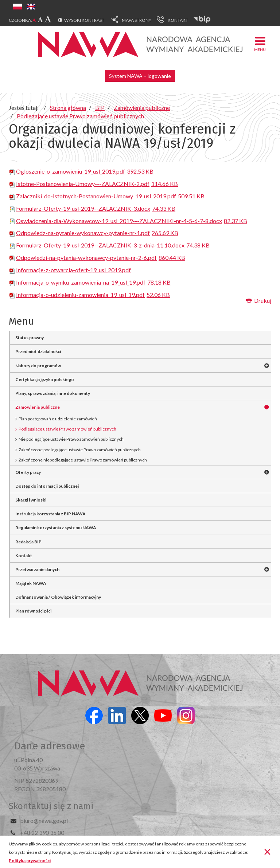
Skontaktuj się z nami (51, 806)
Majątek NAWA (31, 583)
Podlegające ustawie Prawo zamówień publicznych (67, 429)
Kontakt (24, 556)
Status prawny (30, 338)
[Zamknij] (267, 851)
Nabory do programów (38, 366)
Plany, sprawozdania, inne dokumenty (53, 393)
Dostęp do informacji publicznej (47, 486)
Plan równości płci (33, 611)
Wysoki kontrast (84, 20)
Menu (260, 43)
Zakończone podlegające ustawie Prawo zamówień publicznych (80, 450)
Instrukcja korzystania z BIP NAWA (50, 514)
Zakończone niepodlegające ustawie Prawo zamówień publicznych (83, 460)
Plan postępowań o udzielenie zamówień (58, 419)
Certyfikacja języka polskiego (45, 379)
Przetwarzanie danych (37, 569)
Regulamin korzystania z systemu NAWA (56, 528)
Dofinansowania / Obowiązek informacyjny (58, 597)
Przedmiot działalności (38, 351)
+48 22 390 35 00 (42, 833)
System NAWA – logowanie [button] (140, 76)
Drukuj (259, 300)
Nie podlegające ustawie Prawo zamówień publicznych (71, 439)
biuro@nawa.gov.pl (44, 821)
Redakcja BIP (28, 542)
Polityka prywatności (30, 861)
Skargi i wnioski (31, 500)
